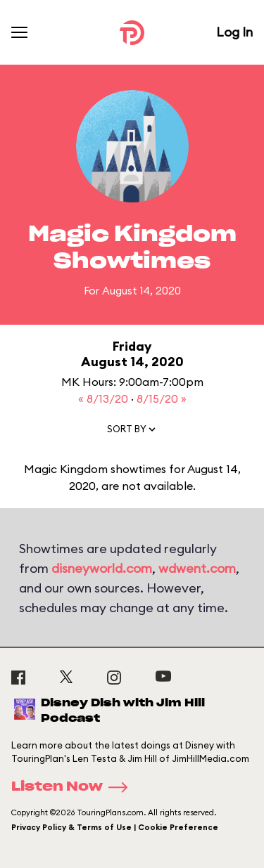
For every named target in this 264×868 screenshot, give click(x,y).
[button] (132, 432)
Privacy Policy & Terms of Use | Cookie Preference (115, 827)
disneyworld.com (102, 568)
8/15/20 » (162, 399)
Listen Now (74, 787)
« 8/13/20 (105, 399)
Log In (234, 32)
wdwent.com (197, 568)
